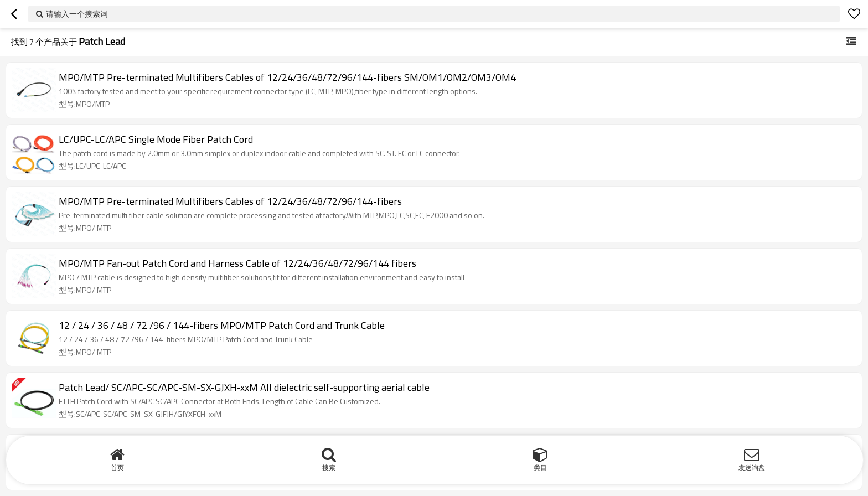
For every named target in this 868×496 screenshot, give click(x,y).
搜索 (329, 467)
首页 (117, 467)
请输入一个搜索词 (77, 14)
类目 (540, 467)
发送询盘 (752, 467)
